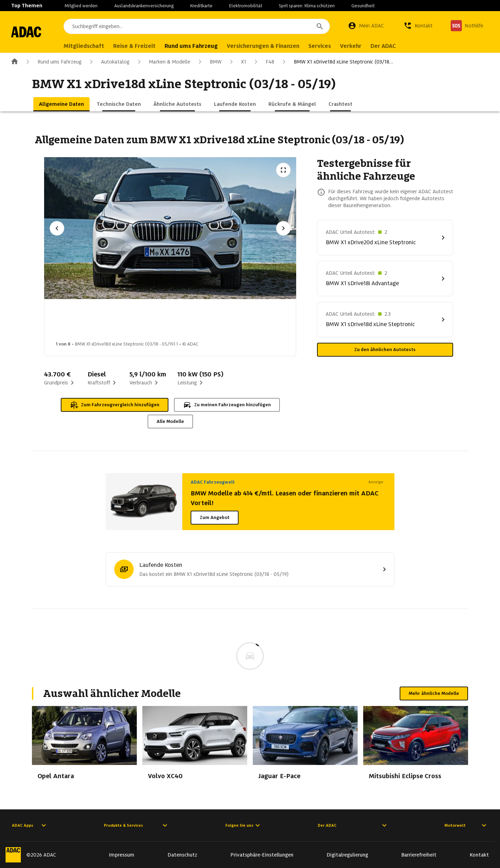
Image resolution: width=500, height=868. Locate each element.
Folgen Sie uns (244, 825)
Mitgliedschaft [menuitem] (102, 46)
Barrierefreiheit (419, 855)
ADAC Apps (30, 825)
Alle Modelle (170, 421)
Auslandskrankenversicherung (144, 6)
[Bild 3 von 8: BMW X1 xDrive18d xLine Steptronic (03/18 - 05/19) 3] (184, 322)
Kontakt (479, 855)
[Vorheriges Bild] (57, 228)
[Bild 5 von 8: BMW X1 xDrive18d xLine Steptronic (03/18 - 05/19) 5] (294, 322)
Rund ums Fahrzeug (53, 62)
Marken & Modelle (163, 62)
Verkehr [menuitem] (369, 46)
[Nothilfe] (467, 26)
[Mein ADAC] (366, 26)
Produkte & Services (136, 825)
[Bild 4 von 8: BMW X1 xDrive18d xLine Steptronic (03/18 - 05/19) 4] (239, 322)
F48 (263, 62)
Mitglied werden (81, 6)
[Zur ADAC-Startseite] (35, 32)
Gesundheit (363, 6)
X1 (237, 62)
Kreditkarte (201, 6)
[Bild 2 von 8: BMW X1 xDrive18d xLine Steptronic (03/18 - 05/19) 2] (130, 322)
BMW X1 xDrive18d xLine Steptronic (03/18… (336, 62)
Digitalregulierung (347, 855)
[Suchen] (320, 26)
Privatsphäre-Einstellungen (262, 855)
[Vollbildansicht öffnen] (283, 170)
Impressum (122, 855)
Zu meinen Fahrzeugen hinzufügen (227, 405)
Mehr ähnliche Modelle (434, 693)
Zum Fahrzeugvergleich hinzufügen (115, 405)
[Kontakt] (418, 26)
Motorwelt (466, 825)
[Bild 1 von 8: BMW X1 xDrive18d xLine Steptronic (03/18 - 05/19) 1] (75, 322)
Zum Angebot (215, 517)
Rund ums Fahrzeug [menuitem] (210, 46)
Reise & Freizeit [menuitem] (153, 46)
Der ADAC (353, 825)
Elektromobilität (246, 6)
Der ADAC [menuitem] (402, 46)
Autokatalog (108, 62)
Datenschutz (182, 855)
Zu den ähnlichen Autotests (385, 350)
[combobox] (206, 26)
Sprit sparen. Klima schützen (307, 6)
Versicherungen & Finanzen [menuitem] (281, 46)
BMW (209, 62)
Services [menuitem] (338, 46)
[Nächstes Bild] (283, 228)
